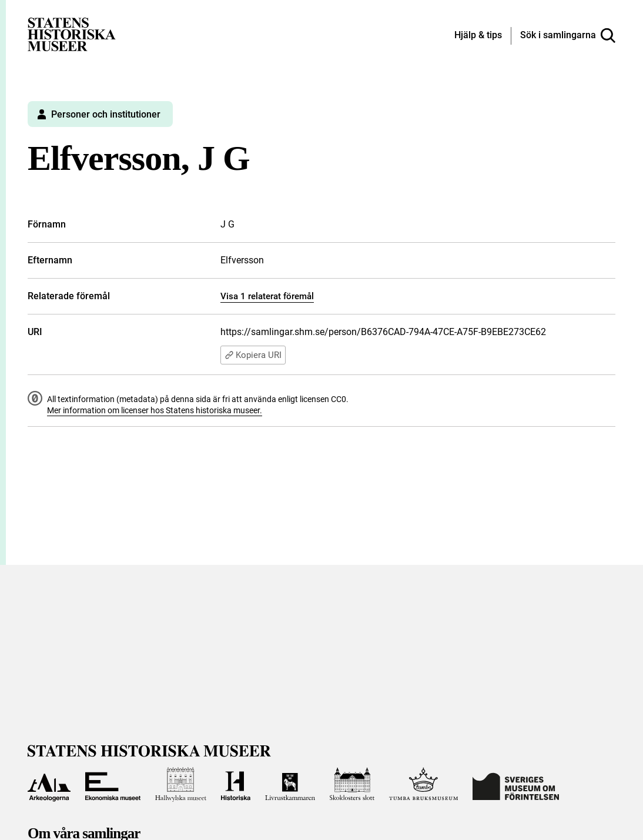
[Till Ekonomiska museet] (113, 784)
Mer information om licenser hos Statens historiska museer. (155, 410)
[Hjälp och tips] (478, 36)
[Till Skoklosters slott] (352, 784)
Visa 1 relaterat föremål (267, 296)
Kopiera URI (253, 355)
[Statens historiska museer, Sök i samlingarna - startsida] (72, 34)
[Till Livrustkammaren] (290, 784)
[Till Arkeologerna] (49, 784)
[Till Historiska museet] (235, 784)
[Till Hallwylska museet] (181, 784)
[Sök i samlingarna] (568, 36)
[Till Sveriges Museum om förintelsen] (515, 784)
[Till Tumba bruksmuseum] (424, 784)
